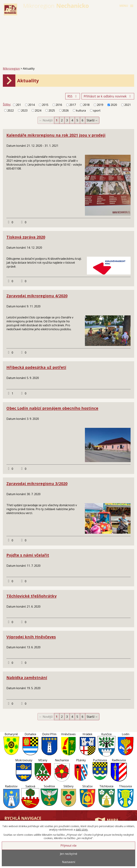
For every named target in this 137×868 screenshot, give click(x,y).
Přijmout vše (68, 846)
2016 (59, 105)
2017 (73, 105)
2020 (114, 105)
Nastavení (69, 862)
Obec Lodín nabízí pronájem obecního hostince (52, 408)
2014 (31, 105)
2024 (38, 110)
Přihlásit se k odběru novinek (108, 96)
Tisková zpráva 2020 (26, 237)
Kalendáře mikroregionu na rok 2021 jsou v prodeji (56, 135)
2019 (100, 105)
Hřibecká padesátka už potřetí (36, 367)
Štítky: (7, 104)
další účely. (82, 830)
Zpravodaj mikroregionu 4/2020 (37, 296)
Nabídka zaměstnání (27, 677)
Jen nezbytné (69, 854)
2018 (86, 105)
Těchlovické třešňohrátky (31, 596)
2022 (11, 110)
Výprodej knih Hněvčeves (31, 637)
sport (97, 110)
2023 (24, 110)
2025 (52, 110)
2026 (65, 110)
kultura (81, 110)
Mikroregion (11, 69)
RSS (73, 96)
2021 (128, 105)
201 (18, 105)
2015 (45, 105)
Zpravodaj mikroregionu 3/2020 (37, 483)
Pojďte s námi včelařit (28, 555)
